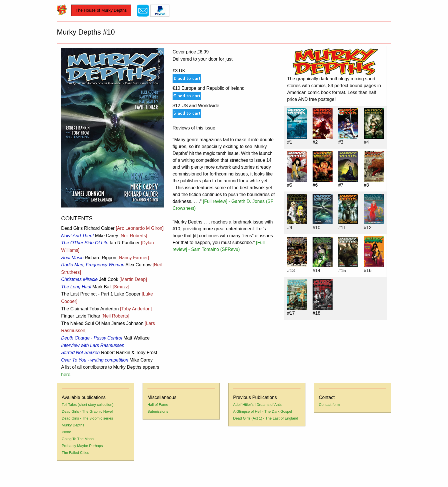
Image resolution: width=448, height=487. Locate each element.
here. (66, 375)
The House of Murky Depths (101, 10)
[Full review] (215, 201)
